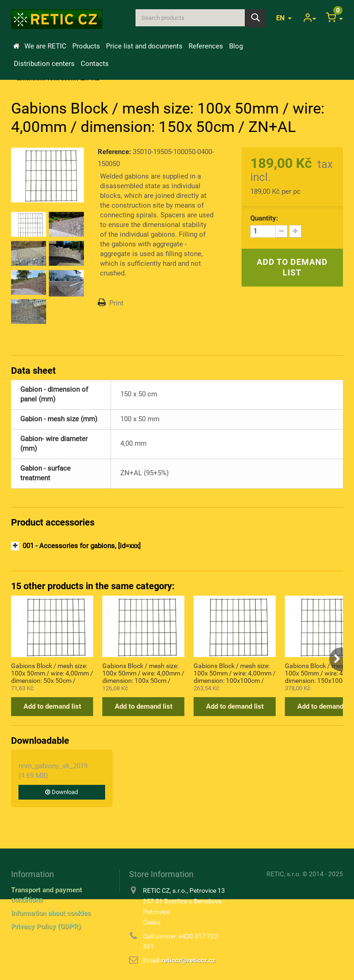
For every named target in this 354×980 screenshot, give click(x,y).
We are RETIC (45, 46)
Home (16, 46)
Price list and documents (144, 46)
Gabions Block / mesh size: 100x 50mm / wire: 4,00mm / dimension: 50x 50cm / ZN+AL (52, 673)
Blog (236, 46)
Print (116, 303)
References (206, 46)
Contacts (95, 64)
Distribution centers (44, 64)
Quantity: (264, 218)
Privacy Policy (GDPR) (46, 926)
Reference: (114, 152)
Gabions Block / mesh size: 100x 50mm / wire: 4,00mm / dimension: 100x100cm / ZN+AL (235, 673)
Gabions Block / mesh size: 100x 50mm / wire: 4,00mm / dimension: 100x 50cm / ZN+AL (143, 673)
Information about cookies (51, 913)
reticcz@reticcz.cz (188, 960)
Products (86, 46)
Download (62, 792)
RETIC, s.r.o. (284, 874)
